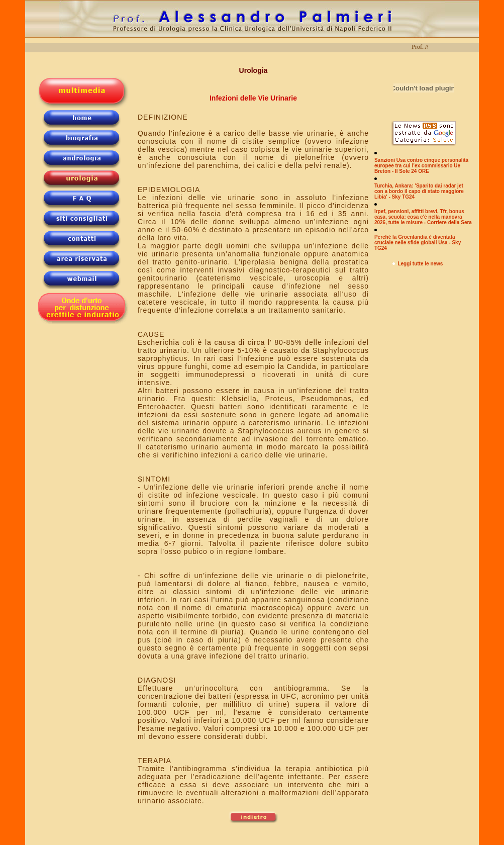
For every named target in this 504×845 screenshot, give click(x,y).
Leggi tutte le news (420, 264)
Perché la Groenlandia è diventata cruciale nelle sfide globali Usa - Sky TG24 (418, 243)
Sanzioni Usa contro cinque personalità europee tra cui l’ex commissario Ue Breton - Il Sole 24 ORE (421, 166)
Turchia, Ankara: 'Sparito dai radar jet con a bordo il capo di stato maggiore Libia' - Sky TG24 (419, 191)
